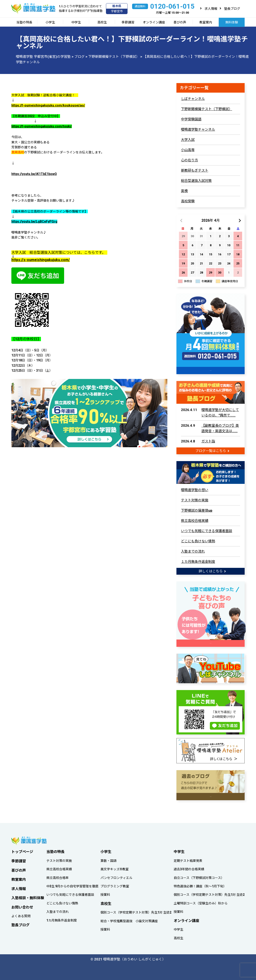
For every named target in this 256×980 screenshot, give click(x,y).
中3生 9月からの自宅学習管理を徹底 (72, 885)
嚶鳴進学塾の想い (195, 490)
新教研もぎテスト (195, 170)
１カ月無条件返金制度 (198, 561)
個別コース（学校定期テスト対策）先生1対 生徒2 (136, 911)
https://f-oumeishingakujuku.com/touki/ (42, 126)
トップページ (22, 850)
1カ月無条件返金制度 (62, 919)
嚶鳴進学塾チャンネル (198, 129)
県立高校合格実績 (195, 520)
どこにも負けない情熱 (198, 541)
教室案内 (206, 22)
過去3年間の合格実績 (189, 868)
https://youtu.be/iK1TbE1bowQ (34, 174)
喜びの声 (180, 22)
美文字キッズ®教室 (115, 868)
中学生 (76, 22)
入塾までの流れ (193, 551)
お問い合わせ (22, 906)
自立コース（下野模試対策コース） (199, 876)
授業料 (105, 894)
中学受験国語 (191, 119)
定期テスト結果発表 (188, 859)
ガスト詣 (208, 441)
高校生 (102, 22)
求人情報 (211, 9)
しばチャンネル (193, 99)
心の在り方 (189, 160)
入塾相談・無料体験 (28, 897)
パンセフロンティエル (116, 876)
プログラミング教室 (115, 885)
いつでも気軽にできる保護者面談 (207, 531)
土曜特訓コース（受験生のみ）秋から (201, 902)
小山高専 (188, 150)
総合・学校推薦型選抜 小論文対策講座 (129, 920)
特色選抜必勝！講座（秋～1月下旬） (200, 885)
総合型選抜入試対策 (196, 181)
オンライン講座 (154, 22)
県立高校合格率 (58, 876)
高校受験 (188, 201)
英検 (184, 191)
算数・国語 (108, 859)
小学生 (50, 22)
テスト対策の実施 (195, 500)
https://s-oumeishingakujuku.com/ (41, 260)
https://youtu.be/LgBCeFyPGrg (34, 221)
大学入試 (188, 140)
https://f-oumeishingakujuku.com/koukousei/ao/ (48, 105)
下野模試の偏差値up (197, 510)
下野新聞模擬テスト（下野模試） (207, 109)
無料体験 (232, 22)
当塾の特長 (24, 22)
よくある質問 (21, 915)
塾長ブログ (232, 9)
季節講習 (128, 22)
